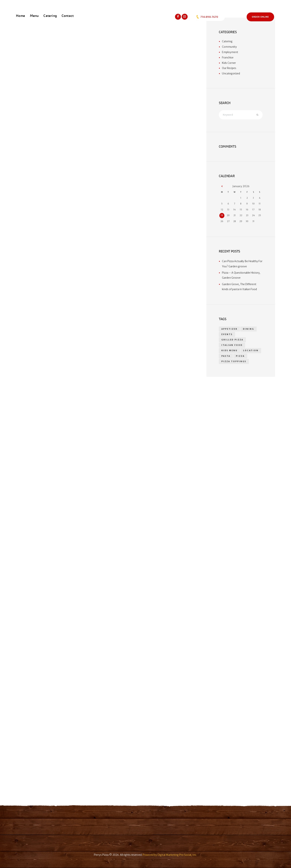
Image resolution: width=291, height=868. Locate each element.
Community (229, 47)
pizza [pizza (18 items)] (240, 356)
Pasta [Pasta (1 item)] (226, 356)
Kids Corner (229, 63)
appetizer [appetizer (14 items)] (230, 329)
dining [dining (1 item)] (249, 329)
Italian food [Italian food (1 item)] (232, 345)
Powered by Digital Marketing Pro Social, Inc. (170, 855)
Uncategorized (231, 73)
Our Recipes (229, 68)
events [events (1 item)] (227, 334)
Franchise (228, 58)
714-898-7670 (207, 17)
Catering (227, 41)
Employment (230, 52)
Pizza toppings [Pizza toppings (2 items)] (234, 362)
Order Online (260, 17)
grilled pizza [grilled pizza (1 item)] (232, 340)
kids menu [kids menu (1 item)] (230, 351)
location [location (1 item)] (251, 351)
